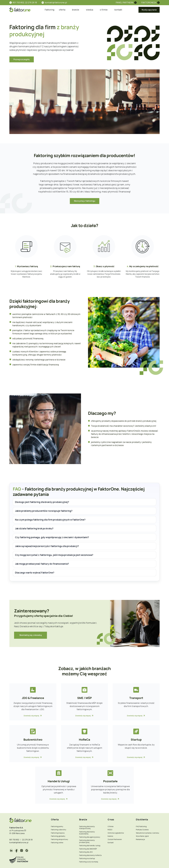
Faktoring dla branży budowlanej (87, 833)
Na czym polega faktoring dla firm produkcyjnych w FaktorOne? (50, 520)
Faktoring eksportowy (59, 839)
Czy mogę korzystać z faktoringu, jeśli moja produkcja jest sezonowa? (54, 555)
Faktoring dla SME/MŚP (88, 849)
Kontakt (111, 843)
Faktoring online (57, 843)
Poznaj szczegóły (22, 59)
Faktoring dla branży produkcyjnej (87, 841)
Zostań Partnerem (115, 839)
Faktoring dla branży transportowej (87, 827)
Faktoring (49, 10)
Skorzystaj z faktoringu (85, 201)
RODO (110, 830)
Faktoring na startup (87, 858)
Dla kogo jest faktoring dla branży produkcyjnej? (42, 502)
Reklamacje (140, 839)
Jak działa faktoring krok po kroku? (34, 528)
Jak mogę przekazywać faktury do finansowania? (42, 564)
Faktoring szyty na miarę (89, 862)
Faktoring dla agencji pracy (90, 837)
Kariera (110, 836)
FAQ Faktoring (141, 826)
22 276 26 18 (27, 840)
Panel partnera (125, 2)
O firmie (111, 826)
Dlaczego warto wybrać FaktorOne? (35, 573)
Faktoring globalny (58, 836)
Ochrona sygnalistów (116, 833)
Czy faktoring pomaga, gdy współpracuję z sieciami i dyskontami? (52, 537)
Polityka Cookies (142, 830)
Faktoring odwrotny (59, 830)
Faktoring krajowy (58, 833)
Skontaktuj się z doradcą (31, 635)
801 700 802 (14, 840)
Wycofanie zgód (142, 836)
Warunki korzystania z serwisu (147, 833)
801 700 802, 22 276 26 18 (25, 2)
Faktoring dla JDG (86, 852)
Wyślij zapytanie (149, 10)
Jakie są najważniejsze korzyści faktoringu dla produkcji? (47, 546)
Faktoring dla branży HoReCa (90, 855)
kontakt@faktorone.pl (56, 2)
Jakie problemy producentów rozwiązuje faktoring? (44, 511)
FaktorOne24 (149, 2)
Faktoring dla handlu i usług (90, 845)
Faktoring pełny (57, 826)
